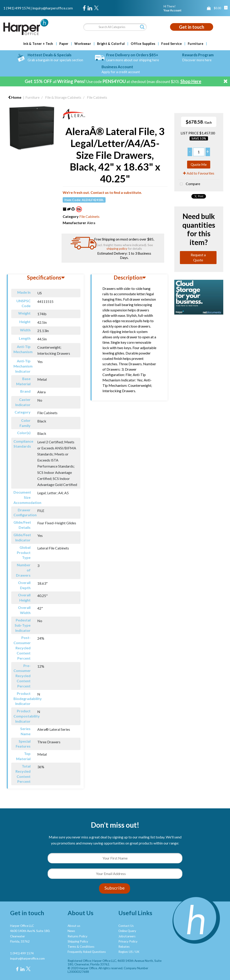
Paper (64, 44)
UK (137, 952)
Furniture (196, 44)
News (71, 931)
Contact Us (126, 926)
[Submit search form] (142, 27)
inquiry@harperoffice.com (53, 8)
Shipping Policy (78, 941)
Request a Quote (198, 257)
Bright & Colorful (111, 44)
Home (15, 97)
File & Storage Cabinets (63, 97)
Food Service (171, 44)
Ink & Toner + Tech (38, 44)
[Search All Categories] (115, 27)
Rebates (124, 947)
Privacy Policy (128, 941)
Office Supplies (143, 44)
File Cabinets (97, 97)
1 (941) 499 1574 (17, 8)
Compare (189, 184)
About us (74, 926)
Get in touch (192, 27)
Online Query (127, 931)
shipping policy (117, 248)
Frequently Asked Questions (87, 952)
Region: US (126, 952)
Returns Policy (77, 936)
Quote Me (199, 164)
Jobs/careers (127, 936)
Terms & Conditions (81, 947)
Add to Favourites (199, 173)
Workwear (83, 44)
